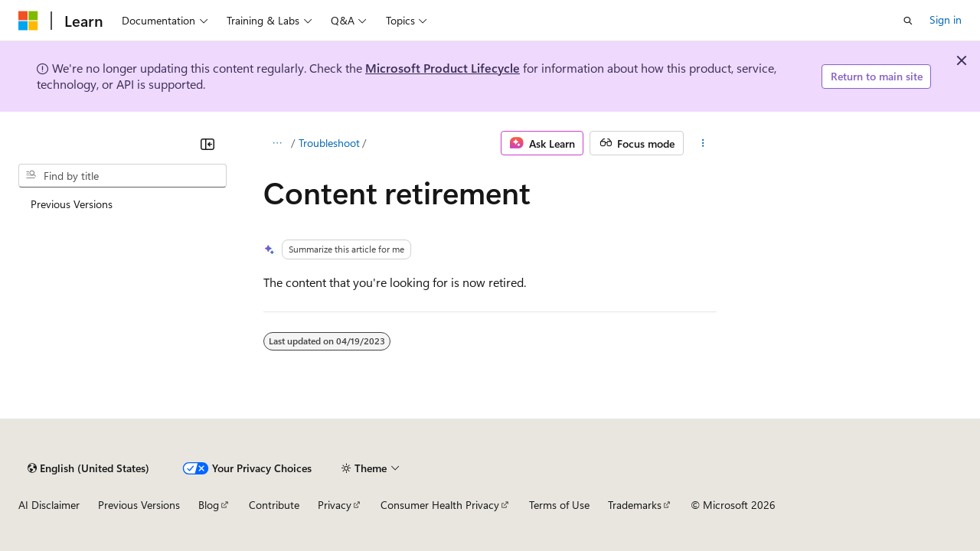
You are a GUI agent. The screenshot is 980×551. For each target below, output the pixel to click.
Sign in (946, 20)
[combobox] (122, 176)
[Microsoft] (28, 21)
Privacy (335, 505)
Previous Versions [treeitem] (72, 204)
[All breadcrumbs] (277, 143)
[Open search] (908, 21)
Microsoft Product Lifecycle (443, 68)
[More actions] (703, 143)
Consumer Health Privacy (440, 505)
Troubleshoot (329, 143)
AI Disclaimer (49, 505)
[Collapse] (207, 144)
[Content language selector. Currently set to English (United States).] (88, 468)
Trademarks (635, 505)
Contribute (274, 505)
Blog (209, 505)
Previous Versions (139, 505)
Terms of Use (559, 505)
